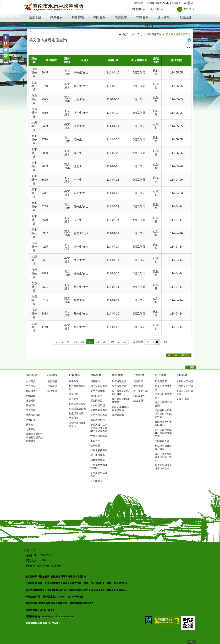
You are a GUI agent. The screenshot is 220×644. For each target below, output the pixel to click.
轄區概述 (31, 391)
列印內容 (189, 40)
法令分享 (74, 381)
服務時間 (31, 401)
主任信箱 (138, 386)
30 (112, 342)
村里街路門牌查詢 (163, 388)
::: (1, 2)
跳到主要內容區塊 (2, 2)
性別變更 (95, 446)
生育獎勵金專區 (99, 410)
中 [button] (189, 3)
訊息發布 (53, 375)
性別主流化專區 (99, 436)
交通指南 (31, 410)
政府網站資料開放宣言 (120, 401)
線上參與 (138, 401)
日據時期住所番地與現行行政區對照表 (163, 414)
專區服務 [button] (99, 18)
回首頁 (158, 3)
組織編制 (31, 396)
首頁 (125, 34)
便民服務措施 (33, 415)
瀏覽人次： (32, 560)
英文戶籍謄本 (98, 391)
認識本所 (31, 375)
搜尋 (151, 8)
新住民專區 (96, 396)
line (6, 56)
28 (97, 342)
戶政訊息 (52, 386)
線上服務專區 (98, 455)
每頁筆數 (138, 342)
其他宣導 (52, 391)
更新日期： (32, 555)
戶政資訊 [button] (78, 18)
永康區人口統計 (185, 381)
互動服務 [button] (142, 18)
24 (68, 342)
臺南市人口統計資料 (185, 393)
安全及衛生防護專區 (99, 474)
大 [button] (192, 3)
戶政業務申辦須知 (77, 388)
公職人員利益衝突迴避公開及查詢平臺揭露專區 (99, 428)
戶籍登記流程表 (77, 409)
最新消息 (52, 381)
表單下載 (74, 394)
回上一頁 (172, 355)
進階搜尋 (189, 9)
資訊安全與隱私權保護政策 (120, 409)
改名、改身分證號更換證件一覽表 (163, 457)
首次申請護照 (98, 405)
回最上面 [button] (185, 355)
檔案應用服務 (98, 420)
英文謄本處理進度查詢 (178, 34)
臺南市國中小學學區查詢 (163, 423)
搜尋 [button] (180, 9)
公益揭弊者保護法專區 (99, 466)
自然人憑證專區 (99, 415)
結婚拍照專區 (98, 460)
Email (6, 62)
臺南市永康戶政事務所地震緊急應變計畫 (34, 437)
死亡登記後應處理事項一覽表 (163, 467)
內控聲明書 (118, 415)
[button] (157, 342)
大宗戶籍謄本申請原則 (77, 425)
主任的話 (31, 386)
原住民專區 (96, 401)
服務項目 (31, 405)
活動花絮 (31, 420)
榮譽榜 (30, 425)
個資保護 (117, 375)
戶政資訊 (74, 375)
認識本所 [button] (35, 18)
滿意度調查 (139, 396)
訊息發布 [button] (56, 18)
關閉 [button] (192, 367)
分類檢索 (149, 3)
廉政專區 (95, 441)
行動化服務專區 (99, 450)
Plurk (6, 44)
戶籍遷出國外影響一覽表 (163, 448)
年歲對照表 (161, 381)
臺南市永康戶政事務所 (54, 7)
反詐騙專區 (96, 481)
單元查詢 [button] (188, 48)
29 (105, 342)
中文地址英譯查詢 (163, 396)
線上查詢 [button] (164, 18)
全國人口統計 (184, 399)
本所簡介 (31, 381)
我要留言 (138, 381)
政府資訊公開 (119, 381)
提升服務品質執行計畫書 (120, 393)
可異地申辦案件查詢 (163, 404)
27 (90, 342)
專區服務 (96, 375)
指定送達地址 (76, 413)
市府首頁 (176, 3)
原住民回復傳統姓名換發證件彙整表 (163, 433)
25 (75, 342)
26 (83, 342)
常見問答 (74, 399)
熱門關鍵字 (138, 9)
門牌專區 (95, 381)
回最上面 (192, 642)
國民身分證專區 (99, 386)
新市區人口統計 (185, 386)
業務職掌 (74, 418)
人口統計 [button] (185, 18)
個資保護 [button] (121, 18)
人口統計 (182, 375)
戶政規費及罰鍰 (77, 404)
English (166, 3)
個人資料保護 (119, 386)
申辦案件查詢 (154, 34)
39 (125, 342)
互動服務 (139, 375)
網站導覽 (138, 3)
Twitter (6, 50)
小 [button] (185, 3)
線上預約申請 (141, 391)
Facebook (6, 37)
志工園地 (31, 429)
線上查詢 (137, 34)
